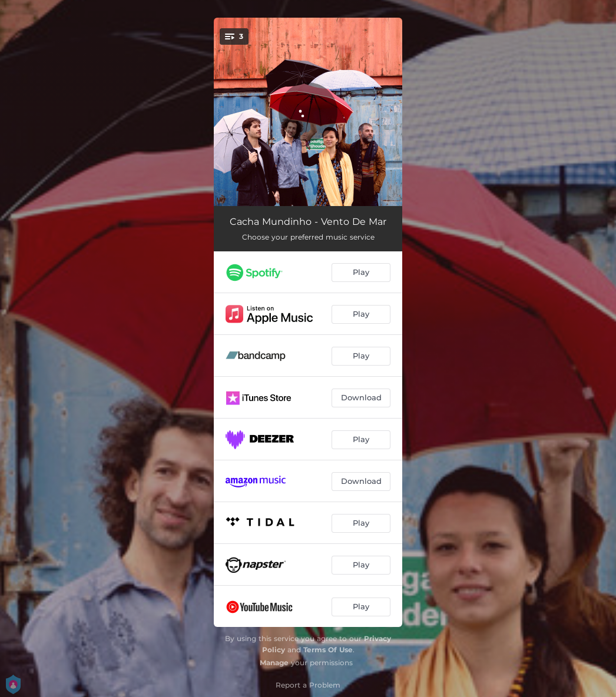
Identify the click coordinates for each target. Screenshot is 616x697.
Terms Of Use (328, 650)
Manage (274, 663)
